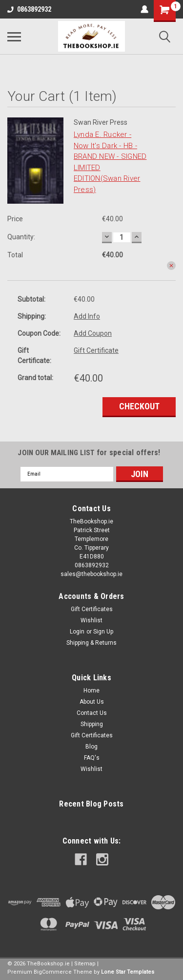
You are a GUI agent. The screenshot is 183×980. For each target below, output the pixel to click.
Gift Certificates (92, 609)
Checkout (139, 406)
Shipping (92, 724)
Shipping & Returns (91, 643)
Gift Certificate (96, 350)
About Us (92, 702)
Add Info (87, 316)
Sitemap (85, 964)
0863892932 (29, 9)
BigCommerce (53, 972)
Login (77, 632)
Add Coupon (93, 333)
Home (91, 691)
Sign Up (103, 632)
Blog (91, 747)
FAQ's (92, 758)
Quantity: (21, 237)
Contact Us (92, 713)
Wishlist (91, 620)
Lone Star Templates (128, 972)
